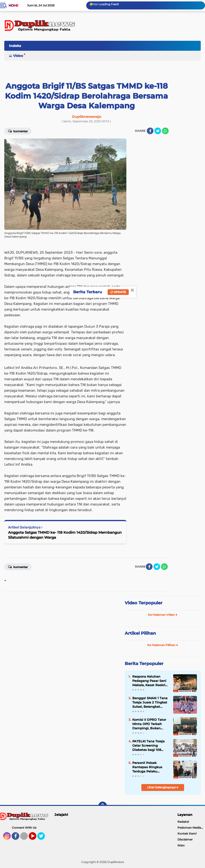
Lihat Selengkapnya (163, 787)
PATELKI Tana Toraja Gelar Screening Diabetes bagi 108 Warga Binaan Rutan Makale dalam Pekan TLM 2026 (149, 746)
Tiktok (25, 838)
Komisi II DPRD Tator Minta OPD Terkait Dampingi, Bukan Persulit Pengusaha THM (149, 724)
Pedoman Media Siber (191, 828)
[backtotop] (103, 806)
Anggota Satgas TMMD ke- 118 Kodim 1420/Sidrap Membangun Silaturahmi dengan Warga (65, 535)
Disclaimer (185, 839)
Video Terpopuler (144, 603)
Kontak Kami (187, 834)
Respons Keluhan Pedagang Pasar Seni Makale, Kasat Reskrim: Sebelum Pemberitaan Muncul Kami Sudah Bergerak (151, 681)
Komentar (18, 567)
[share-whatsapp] (165, 131)
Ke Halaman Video (163, 615)
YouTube (36, 838)
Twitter (43, 838)
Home (13, 5)
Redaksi (183, 822)
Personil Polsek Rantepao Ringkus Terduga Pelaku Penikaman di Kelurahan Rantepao (149, 767)
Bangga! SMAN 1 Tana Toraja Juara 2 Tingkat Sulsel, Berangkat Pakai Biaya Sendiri (150, 703)
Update (118, 292)
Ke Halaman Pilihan (163, 645)
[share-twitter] (158, 131)
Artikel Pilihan (140, 633)
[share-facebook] (150, 131)
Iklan (181, 845)
